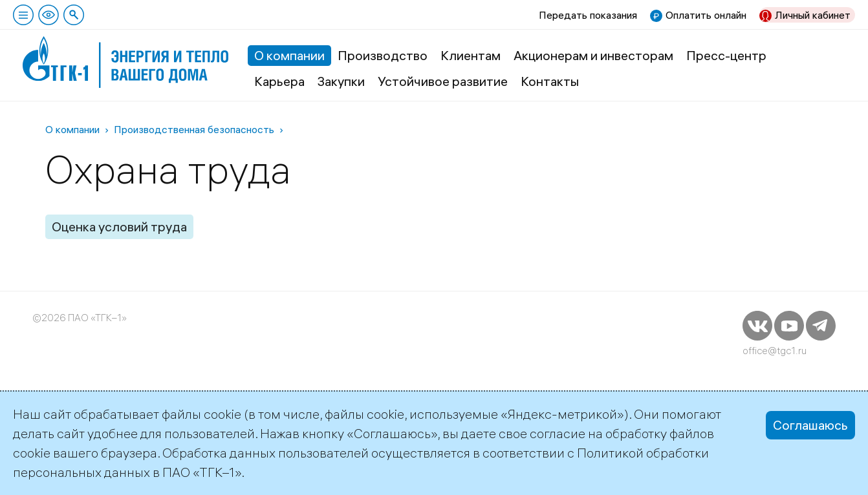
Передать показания (588, 15)
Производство (383, 55)
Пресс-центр (726, 55)
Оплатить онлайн (706, 15)
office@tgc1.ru (775, 351)
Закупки (341, 81)
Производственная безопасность (194, 129)
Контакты (550, 81)
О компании (289, 55)
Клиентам (471, 55)
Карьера (279, 81)
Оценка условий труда (119, 226)
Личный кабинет (813, 15)
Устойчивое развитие (443, 81)
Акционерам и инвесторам (593, 55)
